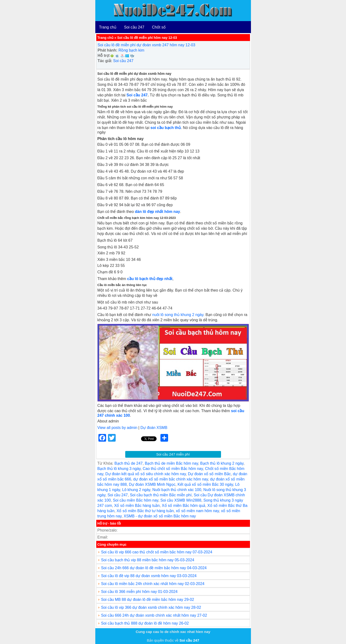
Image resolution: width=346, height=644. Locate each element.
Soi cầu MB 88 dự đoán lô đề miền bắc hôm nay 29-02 (148, 600)
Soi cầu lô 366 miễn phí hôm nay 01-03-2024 (139, 592)
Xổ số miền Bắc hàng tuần (137, 506)
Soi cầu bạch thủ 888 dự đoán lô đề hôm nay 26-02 (145, 623)
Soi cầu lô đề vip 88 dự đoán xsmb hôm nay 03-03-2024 (149, 576)
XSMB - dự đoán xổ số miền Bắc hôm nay (160, 516)
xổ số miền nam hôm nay (197, 511)
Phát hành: (108, 50)
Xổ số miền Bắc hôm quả (184, 506)
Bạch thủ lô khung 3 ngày (119, 469)
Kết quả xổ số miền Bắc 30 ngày (205, 484)
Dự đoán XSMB (154, 428)
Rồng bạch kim (131, 50)
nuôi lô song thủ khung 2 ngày (178, 315)
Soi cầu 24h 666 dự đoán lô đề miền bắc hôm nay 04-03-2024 (154, 568)
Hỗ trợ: (104, 56)
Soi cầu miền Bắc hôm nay (135, 500)
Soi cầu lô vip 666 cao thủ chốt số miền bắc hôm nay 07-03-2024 (157, 552)
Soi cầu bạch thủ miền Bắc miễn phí (161, 495)
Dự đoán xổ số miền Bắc (209, 474)
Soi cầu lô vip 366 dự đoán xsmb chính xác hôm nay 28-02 (151, 607)
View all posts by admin (117, 428)
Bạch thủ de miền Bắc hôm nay (172, 463)
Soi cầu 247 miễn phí (173, 454)
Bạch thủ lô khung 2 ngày (222, 463)
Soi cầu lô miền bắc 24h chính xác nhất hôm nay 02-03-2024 (153, 584)
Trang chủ (108, 27)
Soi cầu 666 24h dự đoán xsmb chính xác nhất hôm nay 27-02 (154, 615)
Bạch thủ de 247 (129, 463)
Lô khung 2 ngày (136, 490)
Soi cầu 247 (134, 27)
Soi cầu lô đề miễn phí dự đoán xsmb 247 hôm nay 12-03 (147, 45)
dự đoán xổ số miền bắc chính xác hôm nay (171, 479)
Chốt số (159, 27)
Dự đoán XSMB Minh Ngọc (152, 484)
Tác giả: (105, 61)
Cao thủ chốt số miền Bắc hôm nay (173, 469)
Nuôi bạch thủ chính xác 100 (177, 490)
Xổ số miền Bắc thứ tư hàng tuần (145, 511)
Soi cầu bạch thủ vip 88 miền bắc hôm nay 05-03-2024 (148, 560)
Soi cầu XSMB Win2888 (181, 500)
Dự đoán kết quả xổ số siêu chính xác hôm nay (146, 474)
